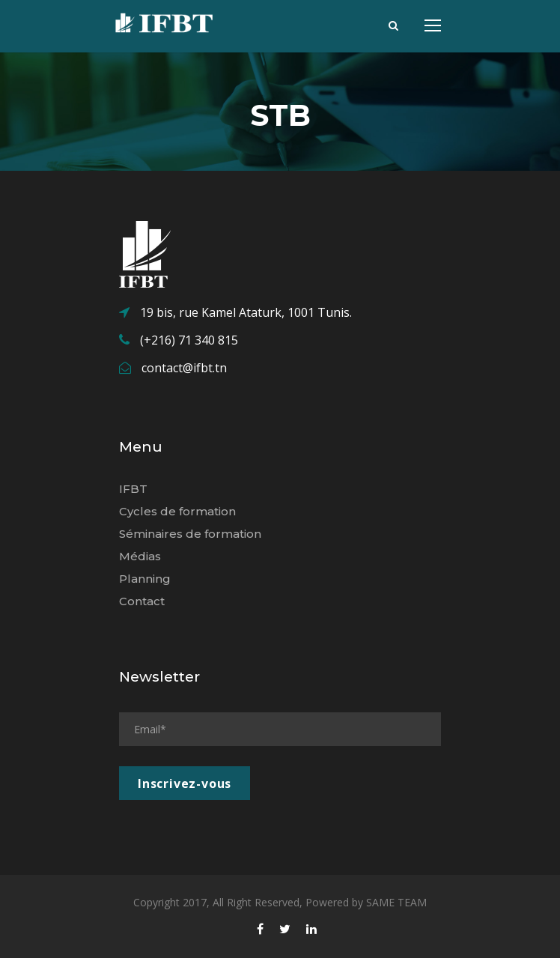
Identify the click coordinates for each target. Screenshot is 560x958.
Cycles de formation (177, 511)
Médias (140, 556)
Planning (145, 579)
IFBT (133, 489)
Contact (142, 601)
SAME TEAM (396, 902)
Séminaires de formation (190, 534)
